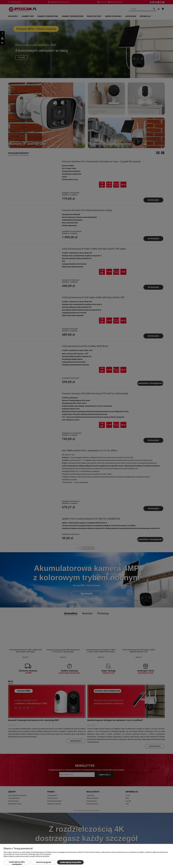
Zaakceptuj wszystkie (70, 862)
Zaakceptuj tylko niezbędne (17, 863)
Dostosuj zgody (44, 862)
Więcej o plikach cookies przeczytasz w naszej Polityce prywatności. (27, 856)
